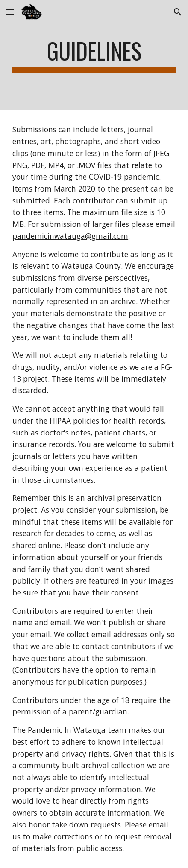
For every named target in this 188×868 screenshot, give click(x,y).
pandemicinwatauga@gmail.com (70, 236)
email (159, 824)
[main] (94, 55)
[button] (10, 12)
